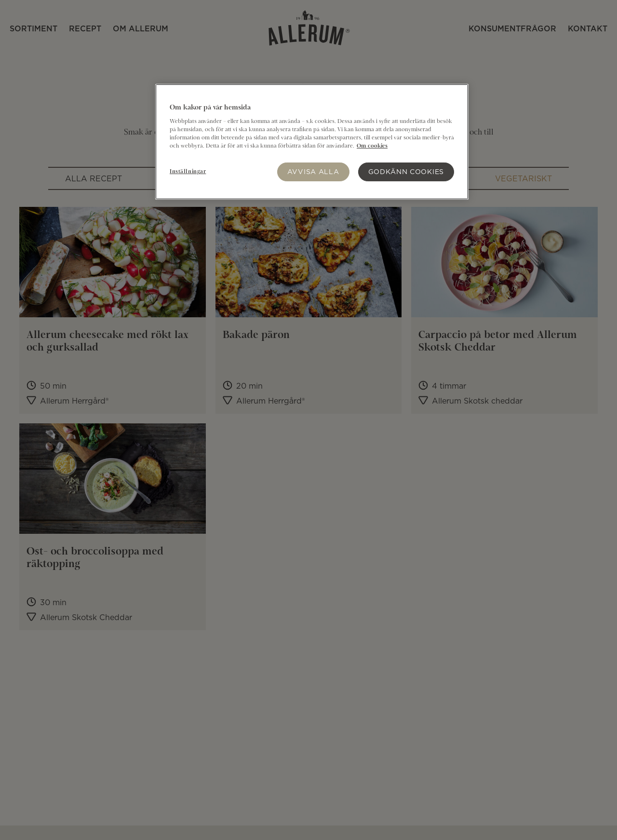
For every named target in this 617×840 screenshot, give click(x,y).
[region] (312, 142)
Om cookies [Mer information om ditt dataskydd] (372, 146)
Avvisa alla (313, 171)
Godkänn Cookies (406, 171)
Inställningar (188, 172)
